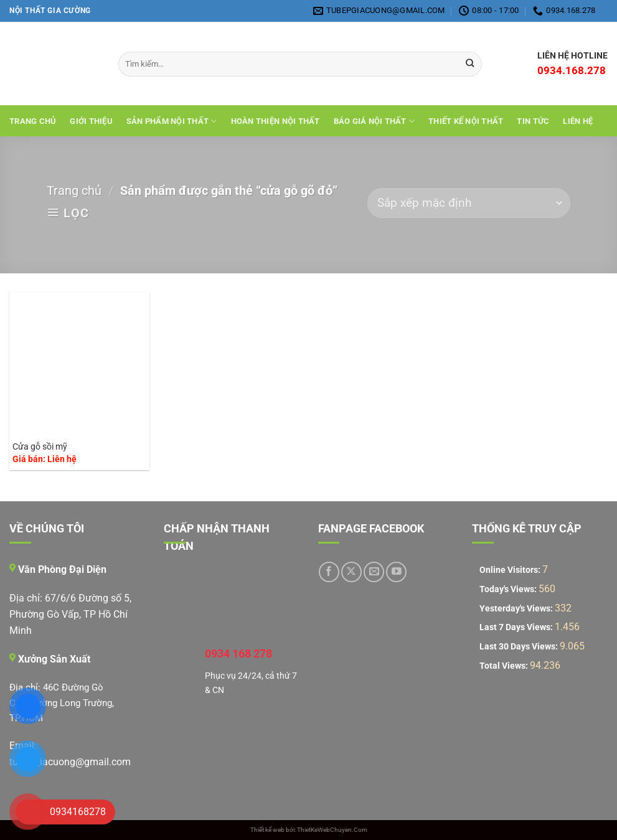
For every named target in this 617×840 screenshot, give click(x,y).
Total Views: (505, 666)
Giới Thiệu (91, 121)
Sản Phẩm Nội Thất (172, 121)
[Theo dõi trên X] (351, 572)
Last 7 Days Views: (517, 627)
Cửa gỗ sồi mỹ (40, 447)
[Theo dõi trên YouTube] (396, 572)
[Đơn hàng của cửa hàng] (469, 203)
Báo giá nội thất (374, 121)
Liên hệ (578, 121)
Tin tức (533, 121)
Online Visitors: (511, 570)
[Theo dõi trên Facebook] (329, 572)
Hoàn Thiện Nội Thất (276, 121)
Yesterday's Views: (517, 609)
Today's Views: (509, 589)
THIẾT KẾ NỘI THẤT (466, 121)
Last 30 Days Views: (520, 647)
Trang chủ (33, 121)
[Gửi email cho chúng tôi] (374, 572)
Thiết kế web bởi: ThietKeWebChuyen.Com (309, 830)
